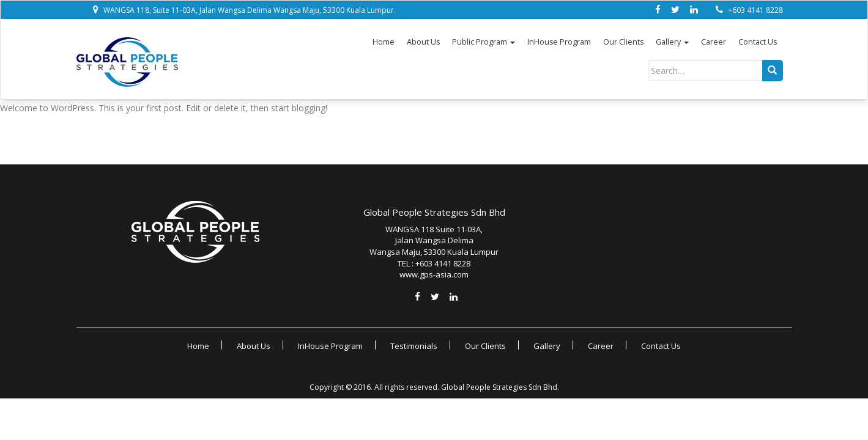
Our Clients (623, 42)
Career (714, 42)
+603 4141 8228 (755, 10)
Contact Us (758, 42)
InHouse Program (559, 42)
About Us (423, 42)
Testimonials (414, 346)
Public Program (484, 42)
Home (384, 42)
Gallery (672, 42)
